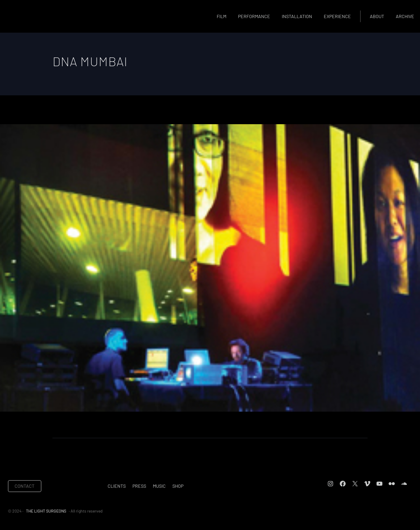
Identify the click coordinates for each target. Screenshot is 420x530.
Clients (117, 486)
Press (139, 486)
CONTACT (24, 486)
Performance (254, 16)
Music (159, 486)
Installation (297, 16)
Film (222, 16)
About (377, 16)
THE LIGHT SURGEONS (46, 511)
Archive (405, 16)
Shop (178, 486)
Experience (337, 16)
